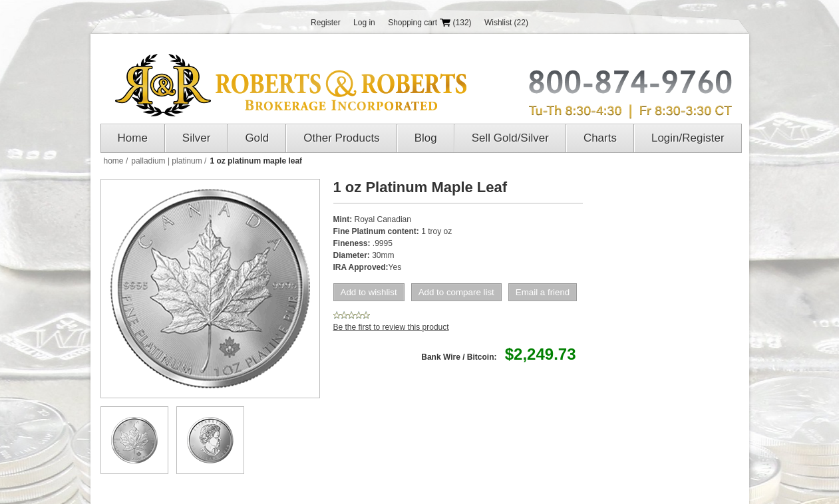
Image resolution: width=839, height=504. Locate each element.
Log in (364, 23)
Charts (600, 138)
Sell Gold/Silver (510, 138)
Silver (197, 138)
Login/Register (688, 138)
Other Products (341, 138)
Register (326, 23)
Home (133, 138)
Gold (257, 138)
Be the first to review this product (391, 327)
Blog (426, 138)
